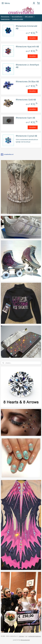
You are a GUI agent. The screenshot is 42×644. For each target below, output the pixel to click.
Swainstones (5, 19)
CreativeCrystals (17, 19)
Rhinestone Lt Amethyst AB (27, 66)
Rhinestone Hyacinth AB (27, 47)
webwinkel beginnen (35, 636)
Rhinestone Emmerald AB (26, 27)
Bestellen (33, 38)
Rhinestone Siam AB (25, 118)
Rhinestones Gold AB (26, 100)
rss (26, 636)
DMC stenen (29, 16)
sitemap (21, 636)
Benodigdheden (17, 16)
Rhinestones (5, 16)
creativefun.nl (7, 155)
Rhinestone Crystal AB (26, 136)
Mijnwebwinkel (25, 640)
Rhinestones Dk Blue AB (27, 82)
